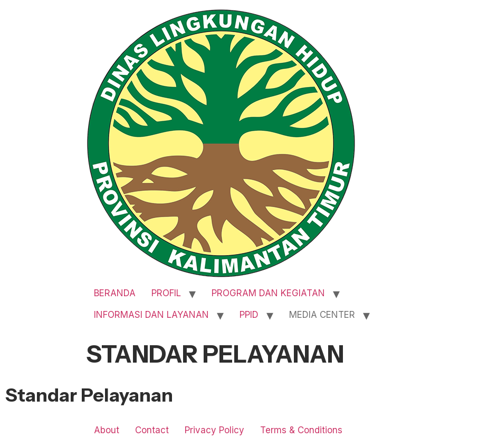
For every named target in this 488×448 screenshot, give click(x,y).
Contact (152, 430)
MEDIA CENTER (322, 315)
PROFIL (166, 293)
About (107, 430)
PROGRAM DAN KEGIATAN (268, 293)
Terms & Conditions (301, 430)
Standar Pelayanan (89, 395)
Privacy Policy (214, 430)
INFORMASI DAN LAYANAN (151, 315)
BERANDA (115, 293)
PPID (249, 315)
